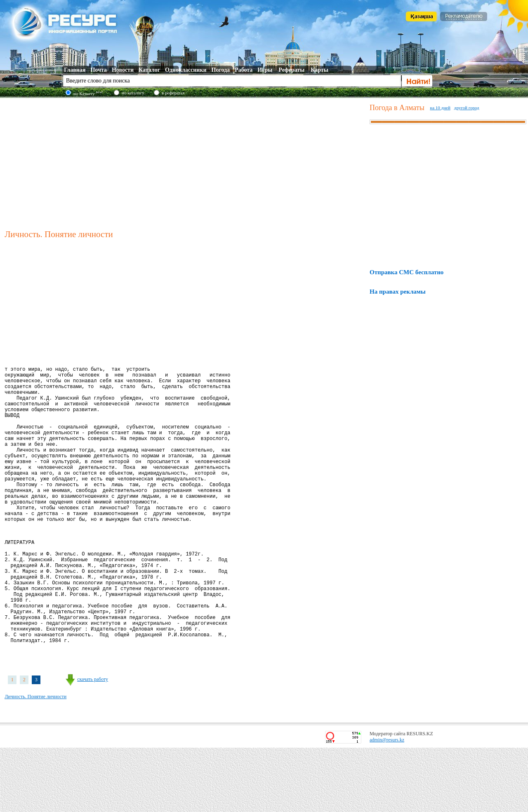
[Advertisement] (185, 162)
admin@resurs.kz (387, 804)
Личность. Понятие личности (35, 761)
